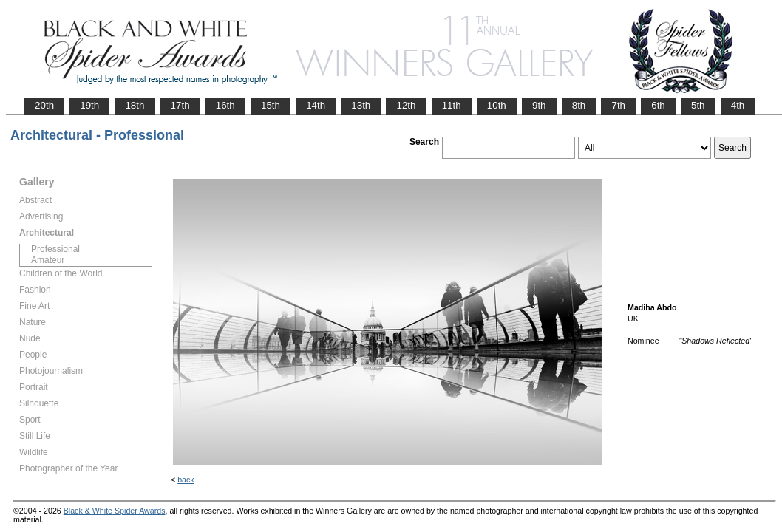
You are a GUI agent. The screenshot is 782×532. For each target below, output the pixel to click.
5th (698, 105)
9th (539, 105)
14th (316, 105)
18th (135, 105)
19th (89, 105)
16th (225, 105)
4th (738, 105)
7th (618, 105)
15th (271, 105)
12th (406, 105)
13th (361, 105)
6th (658, 105)
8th (579, 105)
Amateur (48, 260)
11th (452, 105)
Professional (55, 249)
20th (44, 105)
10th (497, 105)
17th (180, 105)
